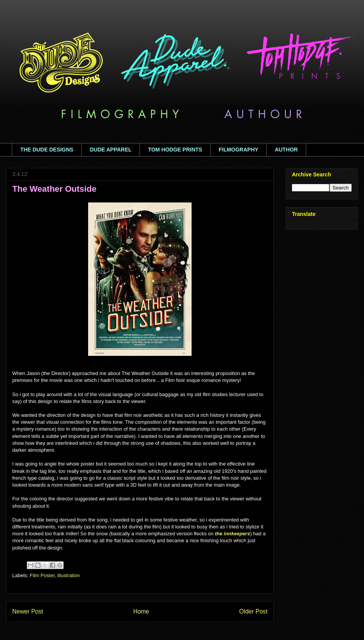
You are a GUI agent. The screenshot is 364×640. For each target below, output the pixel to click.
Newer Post (28, 611)
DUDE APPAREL (111, 150)
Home (141, 611)
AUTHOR (286, 150)
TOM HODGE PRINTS (175, 150)
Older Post (253, 611)
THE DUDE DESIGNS (47, 150)
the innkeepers (233, 534)
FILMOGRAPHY (239, 150)
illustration (69, 575)
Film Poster (42, 575)
